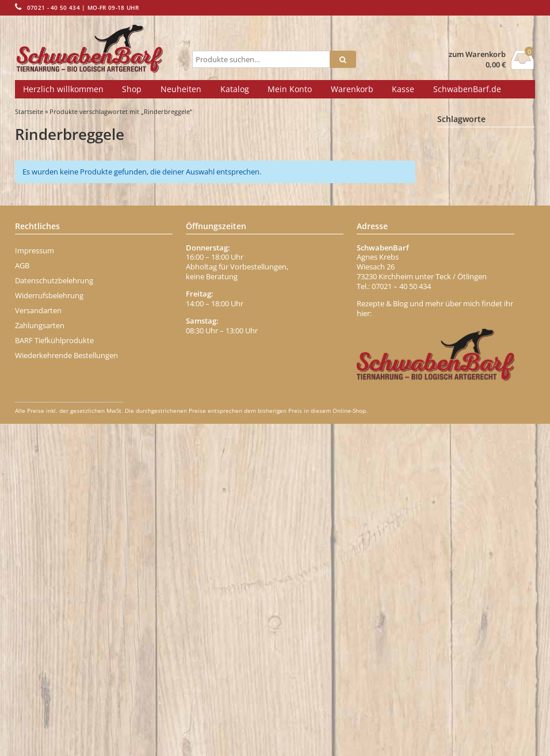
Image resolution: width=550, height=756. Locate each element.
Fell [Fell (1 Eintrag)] (502, 479)
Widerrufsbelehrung (49, 627)
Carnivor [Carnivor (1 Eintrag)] (461, 361)
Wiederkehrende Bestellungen (66, 687)
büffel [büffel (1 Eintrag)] (515, 344)
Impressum (35, 582)
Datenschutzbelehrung (54, 612)
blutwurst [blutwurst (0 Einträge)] (496, 293)
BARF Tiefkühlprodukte (54, 672)
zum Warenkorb (477, 54)
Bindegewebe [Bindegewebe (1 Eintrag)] (470, 259)
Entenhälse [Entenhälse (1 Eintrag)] (466, 462)
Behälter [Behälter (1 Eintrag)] (505, 192)
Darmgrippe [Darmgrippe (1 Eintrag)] (467, 378)
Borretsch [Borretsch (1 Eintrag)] (463, 326)
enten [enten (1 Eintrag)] (504, 445)
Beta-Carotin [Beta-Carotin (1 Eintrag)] (468, 226)
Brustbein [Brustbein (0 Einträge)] (509, 327)
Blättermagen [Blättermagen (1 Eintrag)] (469, 310)
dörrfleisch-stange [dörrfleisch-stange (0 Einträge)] (471, 411)
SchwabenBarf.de (467, 89)
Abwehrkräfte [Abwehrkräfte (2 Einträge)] (471, 159)
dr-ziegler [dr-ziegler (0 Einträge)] (460, 395)
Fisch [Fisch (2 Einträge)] (458, 512)
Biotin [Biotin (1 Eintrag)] (457, 292)
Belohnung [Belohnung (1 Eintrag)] (465, 209)
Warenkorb (352, 89)
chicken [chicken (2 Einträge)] (507, 361)
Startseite (29, 111)
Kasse (403, 89)
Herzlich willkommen (63, 89)
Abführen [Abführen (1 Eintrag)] (463, 142)
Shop (132, 89)
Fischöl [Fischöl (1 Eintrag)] (497, 512)
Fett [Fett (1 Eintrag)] (454, 496)
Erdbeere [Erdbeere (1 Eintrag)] (463, 479)
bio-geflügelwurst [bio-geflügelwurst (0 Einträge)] (470, 276)
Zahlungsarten (40, 657)
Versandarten (38, 642)
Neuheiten (181, 89)
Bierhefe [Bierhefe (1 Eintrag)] (461, 242)
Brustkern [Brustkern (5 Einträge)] (468, 343)
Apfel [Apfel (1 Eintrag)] (517, 176)
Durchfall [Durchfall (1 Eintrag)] (505, 394)
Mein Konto (290, 89)
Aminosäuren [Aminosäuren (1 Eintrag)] (469, 176)
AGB (22, 597)
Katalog (235, 89)
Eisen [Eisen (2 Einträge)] (458, 428)
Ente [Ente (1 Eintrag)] (494, 428)
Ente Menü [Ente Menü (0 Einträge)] (462, 445)
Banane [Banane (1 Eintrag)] (460, 192)
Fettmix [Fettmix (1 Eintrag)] (491, 496)
